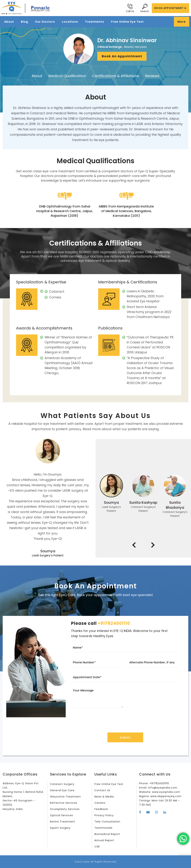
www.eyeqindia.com (166, 792)
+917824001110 (114, 623)
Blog (24, 22)
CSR (97, 847)
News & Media (104, 797)
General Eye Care (62, 790)
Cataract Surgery (62, 784)
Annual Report (104, 840)
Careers (100, 803)
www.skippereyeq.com (166, 796)
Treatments (95, 22)
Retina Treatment (63, 822)
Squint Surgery (60, 828)
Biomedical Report (107, 834)
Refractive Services (64, 803)
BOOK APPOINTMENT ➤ (170, 8)
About (9, 22)
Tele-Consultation (107, 822)
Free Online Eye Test (127, 22)
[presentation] (125, 719)
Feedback (101, 809)
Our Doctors (45, 22)
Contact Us (102, 790)
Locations (70, 22)
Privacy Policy (104, 815)
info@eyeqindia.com (163, 788)
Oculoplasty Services (65, 809)
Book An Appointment (122, 56)
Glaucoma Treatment (65, 797)
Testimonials (103, 828)
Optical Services (61, 815)
